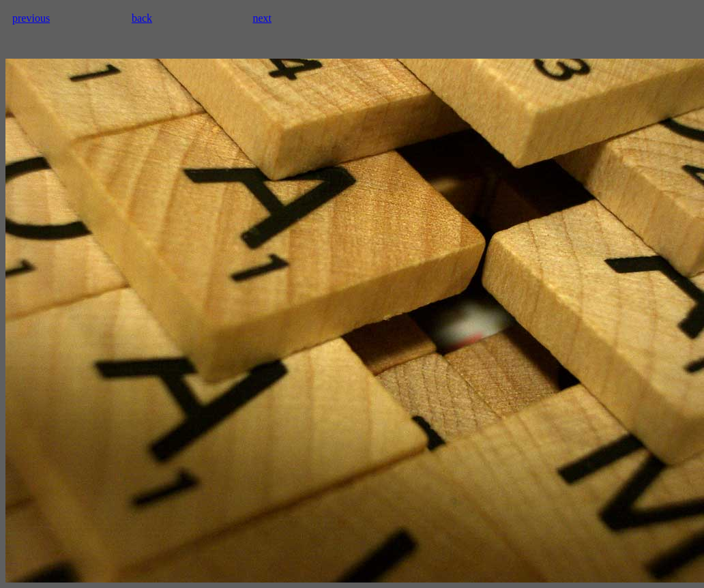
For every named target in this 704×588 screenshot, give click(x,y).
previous (31, 18)
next (262, 18)
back (142, 18)
